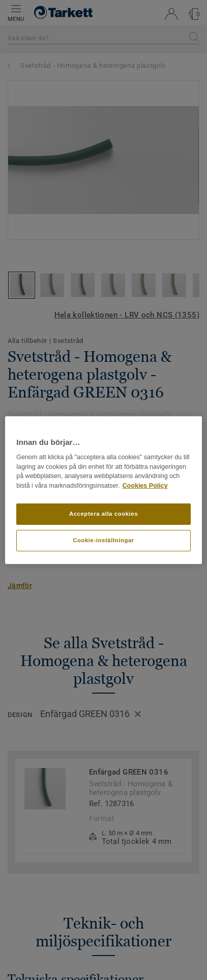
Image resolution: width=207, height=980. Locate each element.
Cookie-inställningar (104, 540)
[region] (104, 490)
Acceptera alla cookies (104, 514)
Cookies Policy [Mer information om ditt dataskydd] (145, 486)
